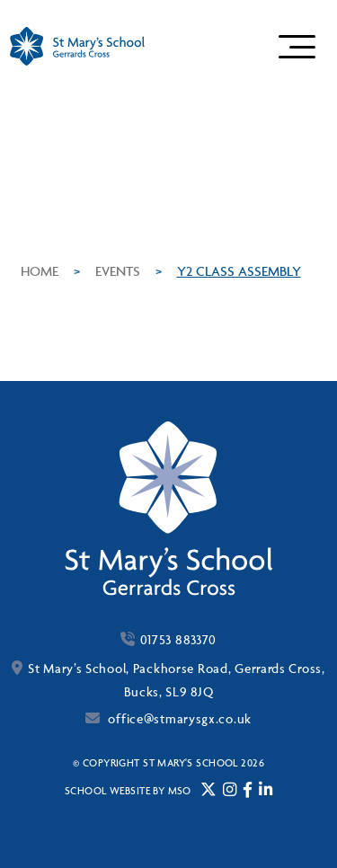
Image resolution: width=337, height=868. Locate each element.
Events (118, 271)
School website (107, 790)
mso (180, 790)
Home (40, 271)
